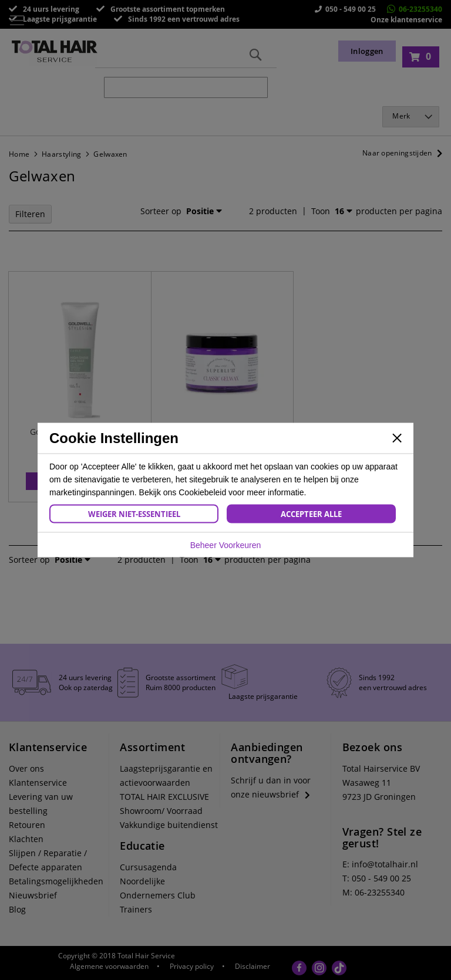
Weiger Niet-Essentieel (134, 514)
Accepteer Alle (311, 514)
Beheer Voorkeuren (226, 545)
